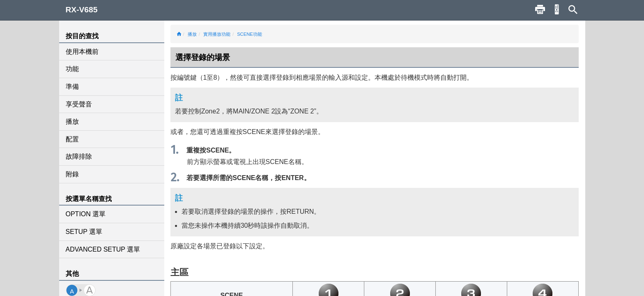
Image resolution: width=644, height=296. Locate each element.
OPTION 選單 (86, 214)
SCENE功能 (250, 34)
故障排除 (79, 156)
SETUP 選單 (84, 232)
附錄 (72, 174)
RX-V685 (82, 10)
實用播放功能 (217, 34)
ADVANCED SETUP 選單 (103, 249)
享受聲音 (79, 104)
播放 (72, 121)
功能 (72, 69)
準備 (72, 87)
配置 (72, 139)
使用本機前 (82, 52)
